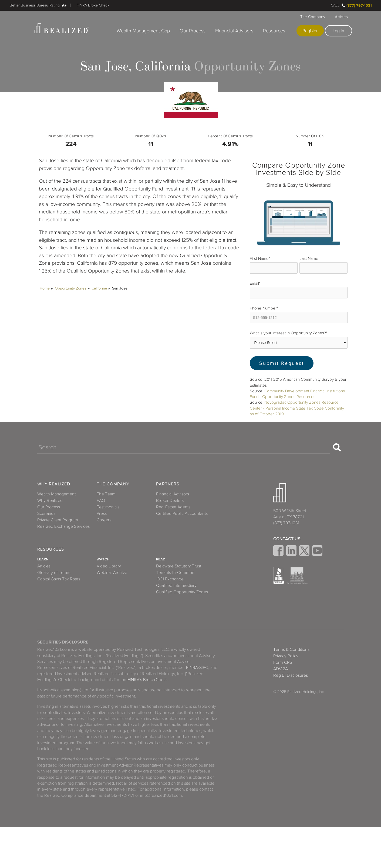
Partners (168, 484)
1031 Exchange (170, 579)
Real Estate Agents (173, 507)
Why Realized (54, 484)
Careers (104, 520)
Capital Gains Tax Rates (59, 579)
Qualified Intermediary (176, 586)
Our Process (193, 31)
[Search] (184, 447)
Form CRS (283, 662)
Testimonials (108, 507)
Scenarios (46, 513)
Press (102, 513)
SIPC (204, 668)
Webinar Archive (112, 573)
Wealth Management (56, 494)
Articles (341, 17)
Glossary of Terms (54, 573)
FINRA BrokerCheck (93, 5)
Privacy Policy (286, 656)
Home (45, 288)
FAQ (101, 501)
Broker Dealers (170, 501)
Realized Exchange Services (63, 526)
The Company (313, 17)
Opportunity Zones (71, 288)
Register (310, 31)
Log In (338, 31)
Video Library (109, 566)
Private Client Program (58, 520)
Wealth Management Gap (143, 31)
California (99, 288)
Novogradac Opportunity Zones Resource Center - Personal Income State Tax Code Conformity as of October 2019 (297, 408)
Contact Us (287, 539)
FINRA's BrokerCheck (148, 680)
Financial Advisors (234, 31)
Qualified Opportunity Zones (182, 592)
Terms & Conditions (291, 649)
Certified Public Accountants (182, 513)
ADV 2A (281, 669)
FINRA (192, 668)
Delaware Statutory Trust (179, 566)
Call (335, 5)
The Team (106, 494)
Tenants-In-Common (175, 573)
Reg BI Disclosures (291, 675)
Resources (274, 31)
